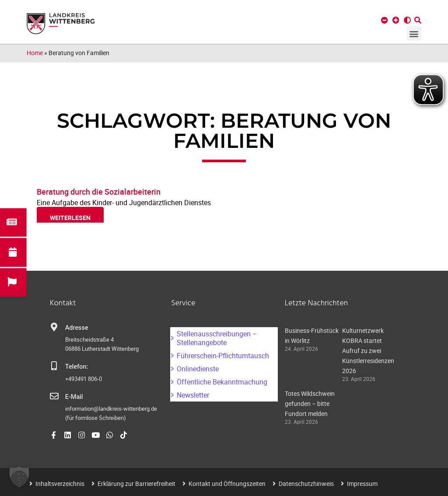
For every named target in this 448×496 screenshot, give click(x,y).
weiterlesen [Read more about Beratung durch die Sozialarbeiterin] (70, 218)
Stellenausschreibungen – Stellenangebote (217, 338)
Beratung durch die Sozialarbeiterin (99, 192)
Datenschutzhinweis (306, 484)
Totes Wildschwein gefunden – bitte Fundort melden (310, 403)
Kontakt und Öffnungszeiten (227, 484)
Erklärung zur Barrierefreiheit (136, 484)
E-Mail (74, 397)
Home (35, 53)
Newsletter (193, 395)
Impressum (362, 484)
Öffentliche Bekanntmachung (222, 382)
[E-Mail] (54, 396)
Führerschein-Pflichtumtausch (223, 356)
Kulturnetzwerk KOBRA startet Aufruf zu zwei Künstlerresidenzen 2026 (368, 351)
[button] (414, 33)
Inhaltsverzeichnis (60, 484)
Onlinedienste (198, 369)
